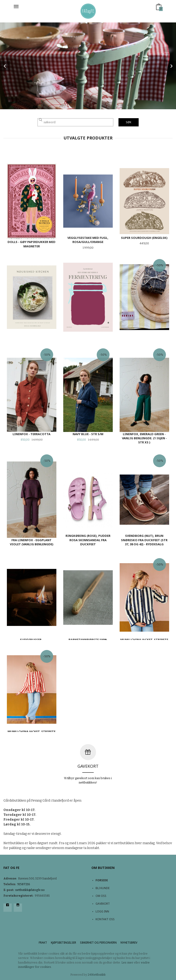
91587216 (24, 884)
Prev (5, 66)
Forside (102, 880)
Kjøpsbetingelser (63, 943)
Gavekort (103, 904)
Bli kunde (103, 888)
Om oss (101, 896)
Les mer (127, 962)
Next (171, 66)
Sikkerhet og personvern (98, 943)
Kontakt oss (105, 919)
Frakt (43, 943)
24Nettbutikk (97, 975)
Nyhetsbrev (129, 943)
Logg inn (102, 911)
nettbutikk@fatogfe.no (30, 890)
